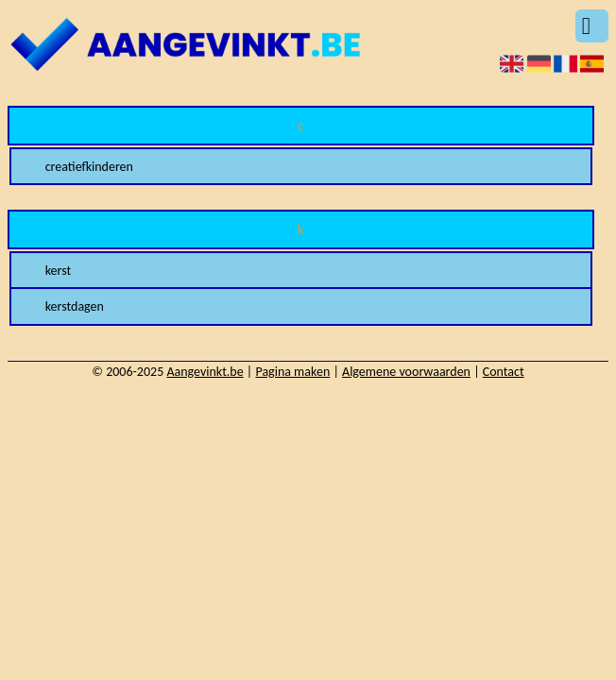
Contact (504, 372)
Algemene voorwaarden (406, 372)
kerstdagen (75, 306)
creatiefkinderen (89, 167)
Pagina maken (292, 372)
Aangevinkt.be (205, 372)
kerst (59, 271)
